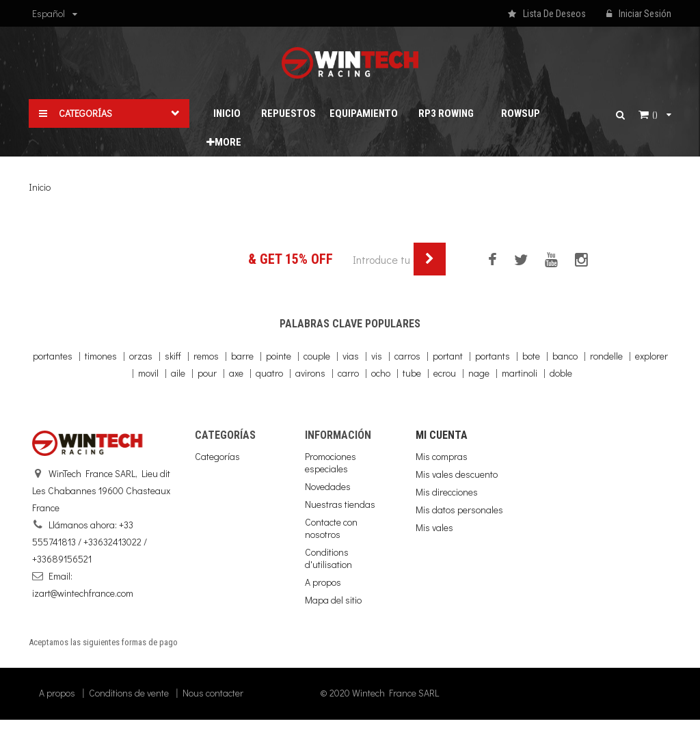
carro (348, 373)
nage (479, 373)
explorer (651, 356)
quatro (269, 373)
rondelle (606, 356)
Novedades (328, 486)
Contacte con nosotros (331, 528)
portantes (53, 356)
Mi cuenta (442, 435)
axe (236, 373)
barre (242, 356)
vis (377, 356)
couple (317, 356)
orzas (141, 356)
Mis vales (434, 527)
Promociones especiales (331, 462)
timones (101, 356)
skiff (173, 356)
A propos (323, 582)
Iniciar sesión (639, 14)
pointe (279, 356)
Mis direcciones (447, 492)
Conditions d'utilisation (328, 558)
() (655, 115)
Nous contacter (213, 703)
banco (565, 356)
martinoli (520, 373)
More (224, 142)
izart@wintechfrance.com (83, 593)
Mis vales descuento (457, 474)
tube (412, 373)
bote (531, 356)
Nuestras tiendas (340, 504)
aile (178, 373)
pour (207, 373)
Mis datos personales (459, 510)
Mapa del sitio (333, 600)
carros (407, 356)
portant (448, 356)
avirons (310, 373)
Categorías (217, 456)
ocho (381, 373)
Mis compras (442, 456)
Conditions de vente (129, 703)
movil (148, 373)
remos (206, 356)
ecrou (445, 373)
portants (493, 356)
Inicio (40, 187)
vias (351, 356)
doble (561, 373)
